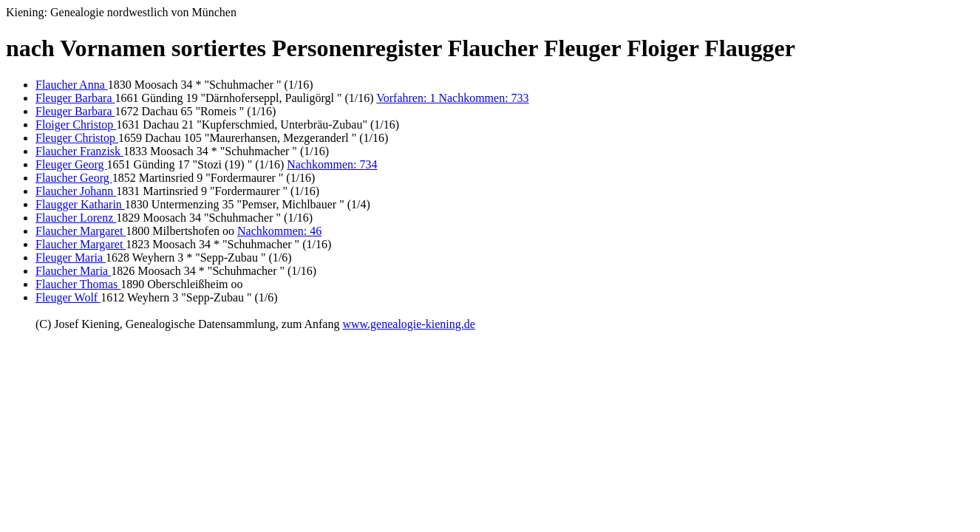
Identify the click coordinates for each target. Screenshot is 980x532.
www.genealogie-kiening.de (408, 324)
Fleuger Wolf (68, 297)
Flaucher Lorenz (76, 218)
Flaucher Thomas (78, 284)
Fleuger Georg (71, 164)
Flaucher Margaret (81, 231)
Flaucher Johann (76, 191)
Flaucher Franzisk (79, 151)
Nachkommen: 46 (279, 231)
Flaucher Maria (73, 271)
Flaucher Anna (72, 85)
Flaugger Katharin (80, 204)
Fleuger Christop (77, 138)
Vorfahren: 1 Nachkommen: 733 (452, 98)
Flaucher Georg (74, 178)
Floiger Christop (76, 125)
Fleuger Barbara (75, 98)
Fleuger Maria (71, 258)
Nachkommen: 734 (332, 164)
